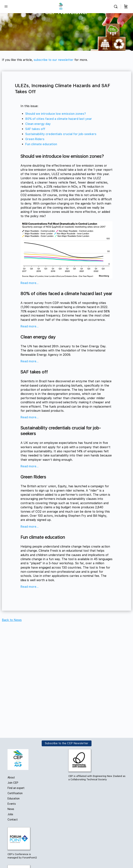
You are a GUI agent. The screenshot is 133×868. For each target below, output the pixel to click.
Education (14, 798)
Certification (15, 793)
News (11, 809)
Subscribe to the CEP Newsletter (66, 743)
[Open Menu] (6, 6)
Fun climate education (41, 144)
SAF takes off (35, 129)
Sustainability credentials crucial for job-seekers (61, 134)
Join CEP (13, 783)
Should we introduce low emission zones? (56, 114)
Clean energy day (38, 124)
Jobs (10, 814)
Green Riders (35, 139)
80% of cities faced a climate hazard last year (59, 119)
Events (12, 804)
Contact (13, 820)
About (11, 777)
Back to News (12, 620)
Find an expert (16, 788)
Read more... (30, 283)
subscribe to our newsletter (54, 60)
